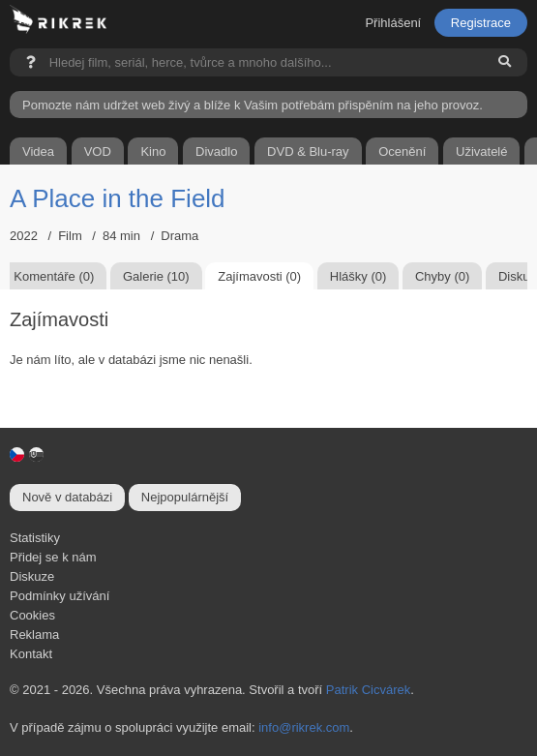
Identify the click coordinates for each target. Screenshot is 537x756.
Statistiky (35, 538)
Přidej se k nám (53, 557)
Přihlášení (393, 23)
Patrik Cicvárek (368, 690)
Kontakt (31, 654)
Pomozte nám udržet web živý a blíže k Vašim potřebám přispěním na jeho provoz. (253, 105)
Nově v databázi (67, 497)
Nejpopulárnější (185, 497)
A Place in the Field (118, 198)
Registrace (481, 23)
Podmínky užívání (60, 596)
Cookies (32, 615)
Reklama (34, 635)
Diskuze (32, 576)
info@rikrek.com (304, 727)
